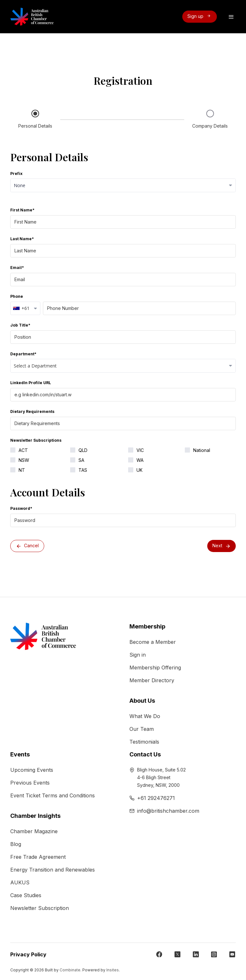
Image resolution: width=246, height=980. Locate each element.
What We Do (145, 716)
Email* (17, 268)
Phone (17, 296)
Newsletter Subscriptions (36, 440)
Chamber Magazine (34, 831)
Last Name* (22, 239)
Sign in (138, 655)
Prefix (16, 174)
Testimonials (144, 742)
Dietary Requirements (32, 411)
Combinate (70, 970)
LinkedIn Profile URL (31, 383)
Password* (21, 508)
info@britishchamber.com (168, 811)
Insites (113, 970)
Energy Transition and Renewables (53, 870)
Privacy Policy (28, 954)
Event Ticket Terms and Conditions (53, 795)
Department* (23, 354)
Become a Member (153, 642)
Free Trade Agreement (38, 857)
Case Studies (26, 895)
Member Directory (152, 680)
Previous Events (30, 783)
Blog (16, 844)
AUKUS (20, 882)
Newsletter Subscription (40, 908)
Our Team (142, 729)
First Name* (22, 210)
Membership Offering (155, 668)
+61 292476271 (156, 798)
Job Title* (20, 325)
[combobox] (25, 308)
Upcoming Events (32, 770)
